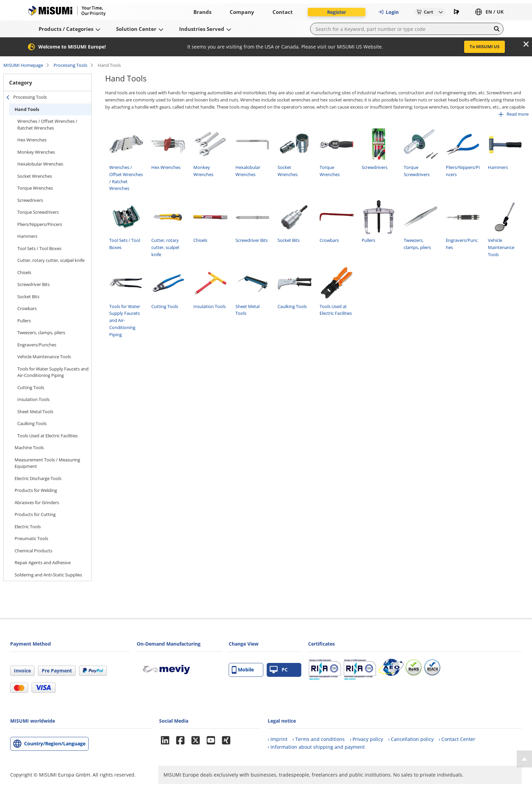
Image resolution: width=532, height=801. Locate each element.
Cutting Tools (31, 387)
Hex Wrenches (32, 140)
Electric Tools (28, 527)
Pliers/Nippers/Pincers (40, 224)
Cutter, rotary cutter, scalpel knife (51, 260)
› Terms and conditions (319, 739)
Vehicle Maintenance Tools (44, 357)
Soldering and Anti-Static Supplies (48, 575)
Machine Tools (29, 447)
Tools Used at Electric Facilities (47, 436)
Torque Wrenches (35, 188)
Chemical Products (33, 551)
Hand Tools (27, 109)
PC (279, 670)
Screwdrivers (30, 200)
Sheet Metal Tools (35, 412)
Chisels (24, 272)
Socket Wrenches (35, 176)
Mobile (243, 670)
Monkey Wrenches (36, 152)
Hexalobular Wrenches (40, 164)
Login (388, 12)
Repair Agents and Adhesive (43, 562)
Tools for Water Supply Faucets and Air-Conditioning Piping (53, 372)
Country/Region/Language (55, 743)
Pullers (24, 321)
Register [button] (337, 12)
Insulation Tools (33, 399)
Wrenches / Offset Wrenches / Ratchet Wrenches (47, 125)
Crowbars (27, 308)
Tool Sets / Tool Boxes (39, 248)
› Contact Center (457, 739)
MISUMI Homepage (23, 65)
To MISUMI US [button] (484, 46)
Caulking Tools (32, 423)
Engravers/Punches (37, 345)
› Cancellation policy (411, 739)
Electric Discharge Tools (38, 478)
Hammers (27, 236)
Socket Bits (28, 297)
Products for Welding (36, 490)
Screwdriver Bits (33, 284)
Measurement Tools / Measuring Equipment (47, 463)
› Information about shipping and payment (316, 747)
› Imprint (278, 739)
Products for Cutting (35, 514)
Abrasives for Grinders (37, 502)
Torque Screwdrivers (38, 212)
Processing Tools (70, 65)
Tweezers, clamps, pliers (41, 332)
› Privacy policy (366, 739)
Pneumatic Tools (31, 538)
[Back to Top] (524, 759)
